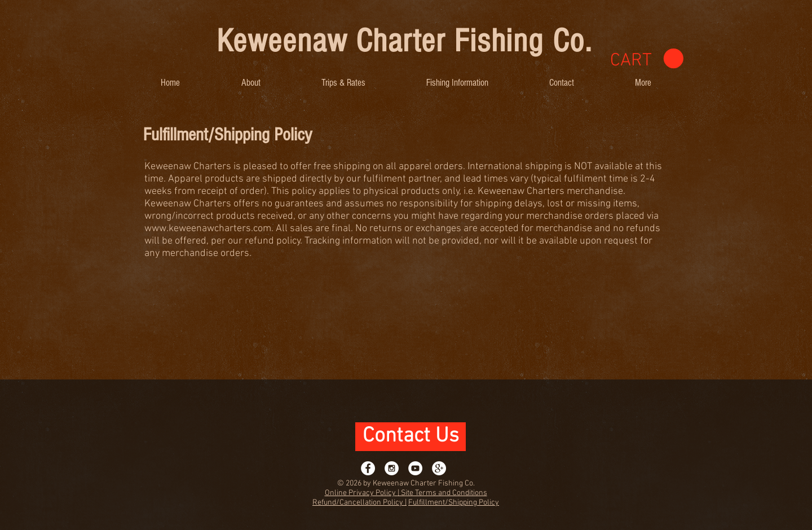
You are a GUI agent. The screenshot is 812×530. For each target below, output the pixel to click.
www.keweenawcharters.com (208, 229)
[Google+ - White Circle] (439, 468)
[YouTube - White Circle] (415, 468)
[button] (251, 83)
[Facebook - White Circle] (368, 468)
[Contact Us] (411, 437)
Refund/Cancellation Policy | (359, 503)
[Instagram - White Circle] (392, 468)
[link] (647, 59)
